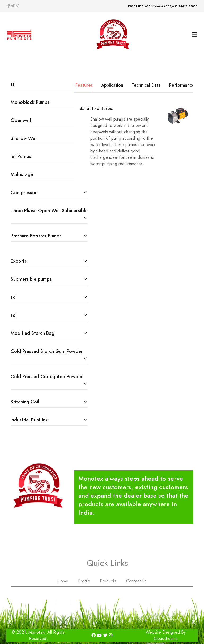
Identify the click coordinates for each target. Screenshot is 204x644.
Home (63, 581)
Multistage (22, 174)
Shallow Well (24, 138)
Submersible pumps (31, 279)
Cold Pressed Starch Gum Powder (47, 351)
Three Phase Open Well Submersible (49, 210)
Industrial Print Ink (29, 420)
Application (112, 85)
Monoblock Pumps (30, 102)
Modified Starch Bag (33, 333)
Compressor (24, 192)
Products (108, 581)
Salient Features (77, 85)
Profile (84, 581)
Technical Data (146, 85)
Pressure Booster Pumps (36, 236)
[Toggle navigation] (195, 35)
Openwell (21, 120)
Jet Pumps (21, 156)
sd (13, 297)
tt (12, 84)
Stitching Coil (25, 402)
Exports (19, 261)
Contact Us (136, 581)
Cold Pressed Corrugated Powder (47, 376)
